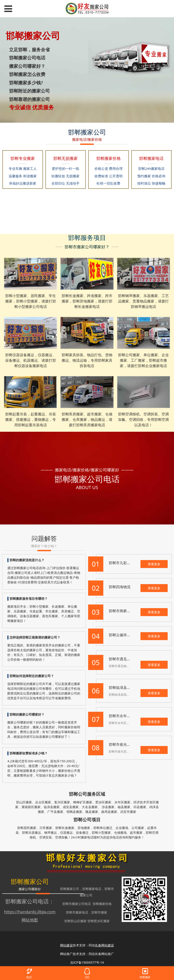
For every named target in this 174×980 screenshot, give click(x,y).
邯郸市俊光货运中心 (125, 744)
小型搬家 (104, 833)
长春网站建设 (104, 945)
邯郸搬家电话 (92, 889)
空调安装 (46, 837)
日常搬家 (46, 828)
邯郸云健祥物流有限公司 (129, 635)
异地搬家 (84, 828)
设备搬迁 (82, 833)
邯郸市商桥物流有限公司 (129, 611)
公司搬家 (138, 828)
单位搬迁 (106, 828)
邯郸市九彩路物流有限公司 (130, 563)
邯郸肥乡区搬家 (99, 921)
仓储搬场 (120, 833)
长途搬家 (68, 828)
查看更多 (154, 564)
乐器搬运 (35, 833)
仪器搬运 (66, 833)
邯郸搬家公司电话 (27, 901)
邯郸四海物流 (120, 587)
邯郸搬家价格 (102, 904)
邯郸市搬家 (99, 912)
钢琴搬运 (51, 833)
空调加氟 (61, 837)
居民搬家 (30, 828)
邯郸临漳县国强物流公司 (129, 687)
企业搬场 (122, 828)
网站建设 (66, 945)
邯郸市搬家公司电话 (77, 904)
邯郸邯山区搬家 (75, 921)
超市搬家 (136, 833)
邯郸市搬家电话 (77, 912)
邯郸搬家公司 (70, 889)
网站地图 (30, 920)
